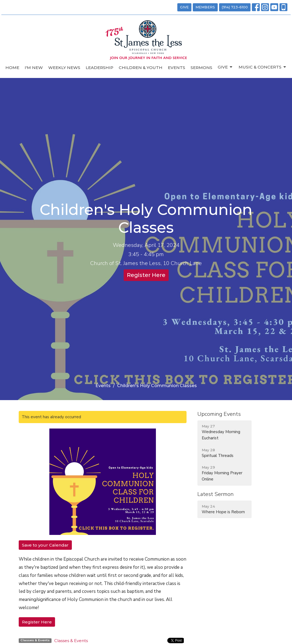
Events (177, 68)
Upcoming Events (219, 414)
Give (225, 67)
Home (12, 68)
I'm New (34, 68)
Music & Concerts (263, 67)
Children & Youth (141, 68)
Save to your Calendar (45, 545)
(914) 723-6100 (235, 7)
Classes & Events (71, 641)
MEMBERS (205, 7)
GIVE (184, 7)
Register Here (146, 275)
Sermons (201, 68)
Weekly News (64, 68)
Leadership (100, 68)
